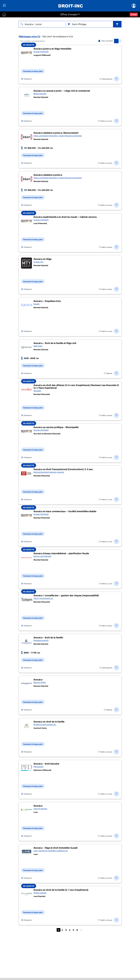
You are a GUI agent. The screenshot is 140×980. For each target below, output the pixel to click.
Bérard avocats (40, 94)
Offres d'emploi (69, 14)
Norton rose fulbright (42, 556)
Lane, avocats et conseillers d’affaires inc (51, 851)
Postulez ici (26, 79)
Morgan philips (40, 682)
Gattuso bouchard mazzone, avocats (49, 472)
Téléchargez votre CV (29, 36)
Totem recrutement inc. (43, 598)
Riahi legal (38, 346)
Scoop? (134, 14)
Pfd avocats (38, 766)
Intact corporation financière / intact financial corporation (58, 136)
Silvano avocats (40, 893)
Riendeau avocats (41, 640)
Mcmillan (37, 391)
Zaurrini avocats (40, 808)
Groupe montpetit (41, 51)
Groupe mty (38, 262)
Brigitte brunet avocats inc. (45, 724)
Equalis (37, 304)
